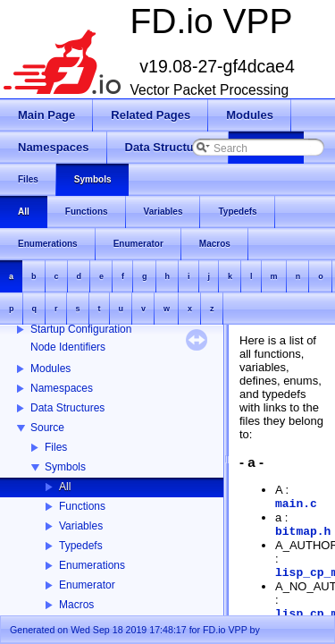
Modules (50, 369)
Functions (82, 506)
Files (56, 447)
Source (47, 428)
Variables (81, 526)
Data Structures (67, 408)
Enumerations (92, 565)
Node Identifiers (68, 347)
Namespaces (62, 388)
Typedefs (81, 546)
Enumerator (87, 585)
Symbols (65, 467)
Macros (76, 605)
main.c (296, 504)
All (65, 487)
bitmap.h (303, 532)
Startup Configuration (81, 329)
